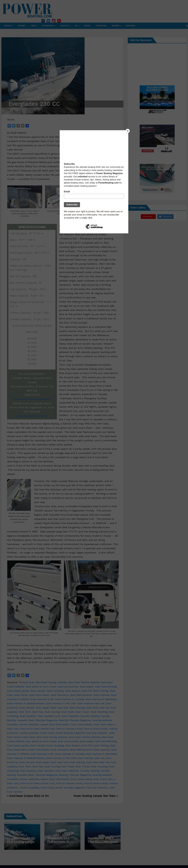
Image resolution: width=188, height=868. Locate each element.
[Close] (128, 131)
